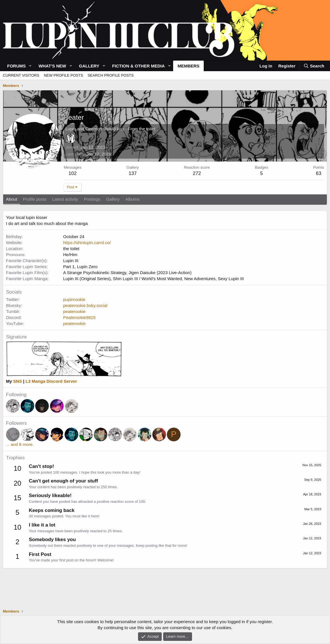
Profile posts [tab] (35, 199)
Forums (16, 66)
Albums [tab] (133, 199)
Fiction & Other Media (138, 66)
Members (188, 66)
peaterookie (74, 311)
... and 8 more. (20, 444)
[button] (30, 66)
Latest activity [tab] (65, 199)
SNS (18, 381)
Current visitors (21, 75)
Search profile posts (111, 75)
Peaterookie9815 (79, 317)
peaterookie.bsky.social (85, 305)
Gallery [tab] (113, 199)
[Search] (314, 66)
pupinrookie (74, 299)
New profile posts (63, 75)
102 (73, 173)
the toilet (147, 129)
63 (319, 173)
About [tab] (12, 199)
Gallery (89, 66)
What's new (52, 66)
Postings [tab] (92, 199)
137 (133, 173)
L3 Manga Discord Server (51, 381)
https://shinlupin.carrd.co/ (87, 243)
